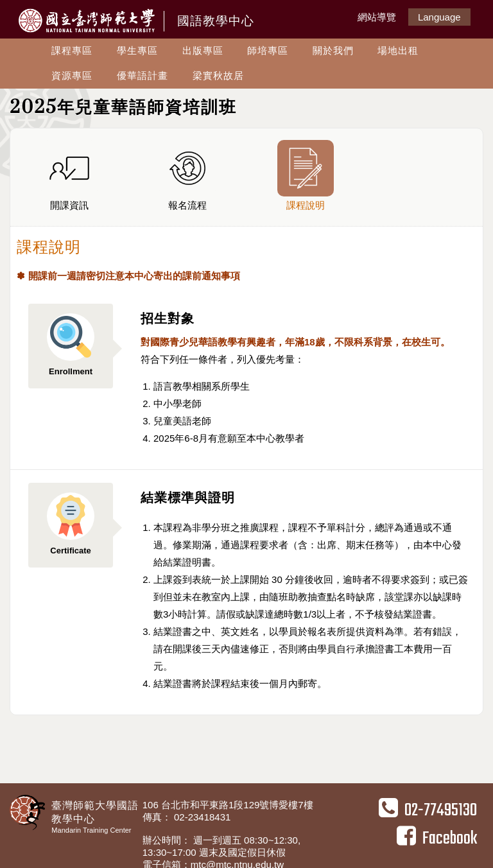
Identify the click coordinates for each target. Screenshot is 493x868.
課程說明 (306, 175)
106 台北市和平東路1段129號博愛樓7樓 (229, 805)
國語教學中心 (216, 21)
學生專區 (137, 50)
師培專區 (268, 50)
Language (439, 17)
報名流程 (187, 175)
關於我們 (333, 50)
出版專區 (203, 50)
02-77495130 (428, 810)
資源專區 (72, 75)
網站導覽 (377, 17)
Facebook (437, 838)
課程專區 (72, 50)
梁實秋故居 (218, 75)
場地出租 (398, 50)
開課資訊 (69, 175)
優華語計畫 (143, 75)
